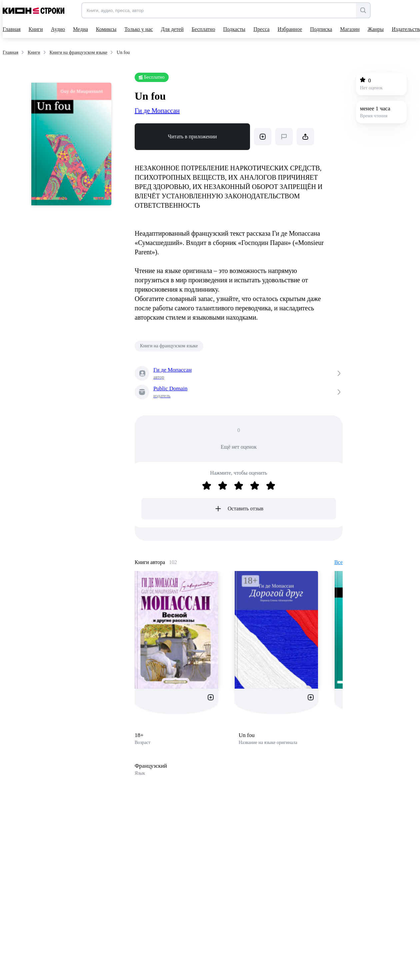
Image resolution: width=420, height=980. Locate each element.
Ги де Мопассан (157, 111)
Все (338, 562)
